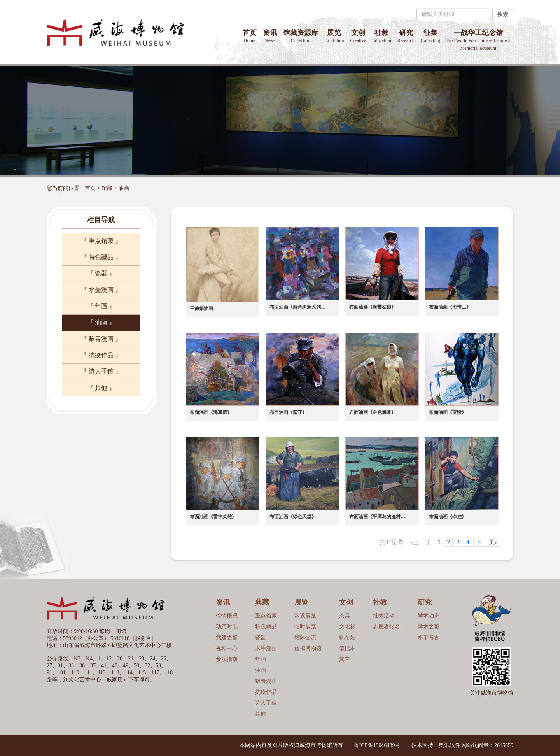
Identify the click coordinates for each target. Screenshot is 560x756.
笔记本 (347, 648)
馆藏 (107, 188)
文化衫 (347, 627)
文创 (358, 36)
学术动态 (429, 616)
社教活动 (384, 616)
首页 (250, 36)
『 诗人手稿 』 (101, 371)
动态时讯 (227, 627)
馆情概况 (227, 616)
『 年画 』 (101, 306)
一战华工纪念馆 (478, 40)
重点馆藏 (266, 616)
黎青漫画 (266, 681)
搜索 (503, 14)
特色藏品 (266, 627)
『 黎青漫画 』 (101, 339)
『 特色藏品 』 (101, 257)
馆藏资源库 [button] (301, 36)
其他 (261, 714)
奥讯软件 (450, 745)
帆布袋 (347, 638)
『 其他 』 (101, 388)
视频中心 (227, 648)
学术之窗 (429, 627)
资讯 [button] (270, 36)
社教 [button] (382, 36)
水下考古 (429, 638)
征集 (430, 36)
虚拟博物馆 (308, 648)
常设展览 (305, 616)
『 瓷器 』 (101, 273)
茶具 (345, 616)
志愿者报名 (387, 627)
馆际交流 (305, 638)
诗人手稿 (266, 703)
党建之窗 (227, 638)
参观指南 (227, 659)
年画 (261, 659)
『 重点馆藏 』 (101, 241)
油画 (124, 188)
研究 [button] (406, 36)
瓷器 (261, 638)
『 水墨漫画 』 (101, 290)
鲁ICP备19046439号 (377, 745)
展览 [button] (334, 36)
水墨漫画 (266, 648)
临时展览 (305, 627)
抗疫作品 (266, 692)
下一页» (487, 542)
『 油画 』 (101, 322)
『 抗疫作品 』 (101, 355)
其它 (345, 659)
